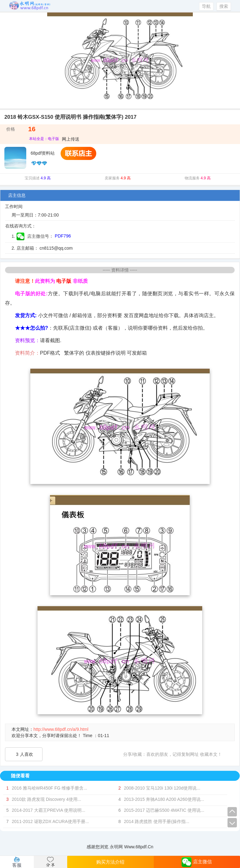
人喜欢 (25, 754)
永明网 (116, 847)
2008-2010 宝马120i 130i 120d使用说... (162, 788)
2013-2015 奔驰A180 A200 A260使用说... (164, 799)
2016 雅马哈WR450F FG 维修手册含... (50, 788)
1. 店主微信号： (32, 236)
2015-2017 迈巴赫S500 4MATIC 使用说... (164, 810)
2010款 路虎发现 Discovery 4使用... (47, 799)
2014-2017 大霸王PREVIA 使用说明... (49, 810)
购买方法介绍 (110, 862)
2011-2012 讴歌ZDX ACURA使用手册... (50, 821)
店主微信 (197, 862)
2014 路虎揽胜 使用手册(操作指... (156, 821)
